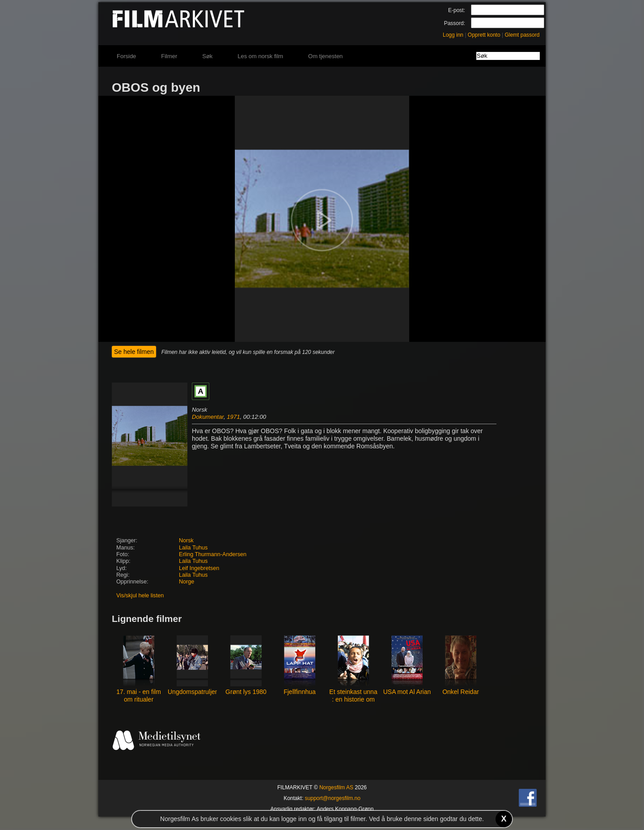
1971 (233, 417)
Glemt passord (522, 35)
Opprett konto (484, 35)
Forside (126, 56)
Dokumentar (208, 417)
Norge (186, 582)
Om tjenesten (325, 56)
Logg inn (453, 35)
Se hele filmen (134, 352)
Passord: (455, 23)
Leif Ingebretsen (199, 568)
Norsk (186, 541)
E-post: (457, 10)
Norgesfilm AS (336, 787)
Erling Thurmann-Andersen (213, 554)
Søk (207, 56)
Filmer (169, 56)
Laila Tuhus (193, 548)
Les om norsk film (260, 56)
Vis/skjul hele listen (140, 596)
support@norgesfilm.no (333, 798)
